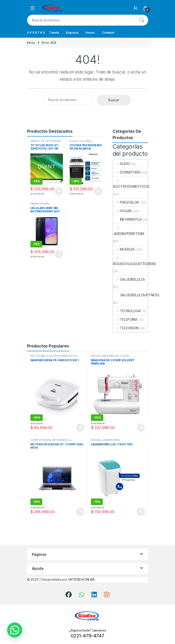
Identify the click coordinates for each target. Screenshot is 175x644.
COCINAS (86, 141)
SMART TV (37, 141)
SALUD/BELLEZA (129, 279)
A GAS (74, 141)
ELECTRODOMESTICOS (131, 184)
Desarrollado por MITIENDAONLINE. (69, 579)
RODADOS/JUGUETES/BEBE (135, 261)
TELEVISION (53, 141)
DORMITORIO (127, 172)
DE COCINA (38, 356)
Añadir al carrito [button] (59, 191)
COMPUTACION (40, 440)
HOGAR (122, 211)
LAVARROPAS (111, 440)
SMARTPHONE (40, 204)
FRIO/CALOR (126, 202)
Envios (90, 33)
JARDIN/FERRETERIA (129, 231)
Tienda (54, 33)
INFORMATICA (127, 219)
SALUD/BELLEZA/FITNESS (136, 295)
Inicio (31, 43)
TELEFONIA (125, 319)
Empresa (72, 33)
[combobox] (81, 20)
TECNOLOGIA (127, 311)
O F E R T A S (36, 33)
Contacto (108, 33)
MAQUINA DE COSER (116, 356)
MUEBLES (124, 249)
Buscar (142, 20)
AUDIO (122, 164)
